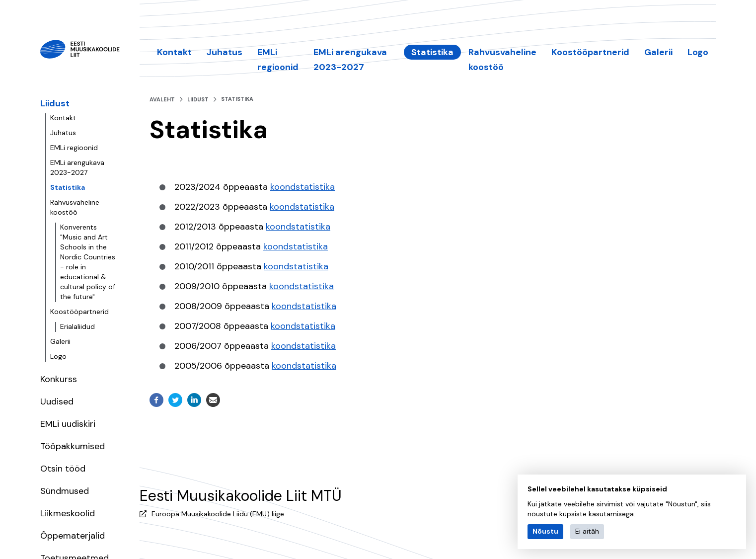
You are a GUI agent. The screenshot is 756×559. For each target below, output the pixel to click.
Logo (58, 356)
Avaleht (162, 99)
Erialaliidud (77, 326)
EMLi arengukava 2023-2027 (77, 167)
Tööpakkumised (73, 446)
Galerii (60, 341)
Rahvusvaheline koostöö (75, 207)
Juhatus (63, 133)
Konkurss (59, 379)
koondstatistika (302, 187)
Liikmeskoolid (68, 513)
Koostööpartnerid (79, 312)
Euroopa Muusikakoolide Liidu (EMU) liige (218, 514)
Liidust (55, 103)
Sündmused (65, 491)
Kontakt (63, 118)
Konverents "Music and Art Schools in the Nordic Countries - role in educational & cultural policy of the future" (88, 262)
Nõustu (545, 531)
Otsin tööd (63, 469)
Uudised (57, 401)
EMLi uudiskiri (68, 424)
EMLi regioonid (74, 148)
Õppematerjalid (73, 536)
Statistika (68, 187)
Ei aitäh (587, 531)
